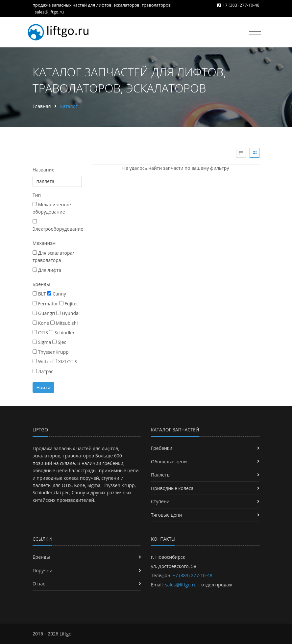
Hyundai (68, 313)
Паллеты (161, 475)
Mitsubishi (64, 323)
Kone (41, 323)
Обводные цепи (169, 462)
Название (43, 170)
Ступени (160, 501)
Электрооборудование (58, 226)
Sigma (42, 342)
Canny (56, 294)
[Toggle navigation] (255, 32)
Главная (42, 106)
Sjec (59, 342)
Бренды (41, 284)
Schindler (62, 333)
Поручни (42, 570)
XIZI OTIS (65, 361)
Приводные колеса (172, 488)
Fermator (45, 304)
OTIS (40, 333)
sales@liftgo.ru (49, 12)
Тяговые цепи (166, 515)
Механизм (44, 243)
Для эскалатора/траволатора (53, 257)
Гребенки (162, 448)
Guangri (44, 313)
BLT (39, 294)
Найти (44, 387)
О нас (39, 584)
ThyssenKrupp (51, 352)
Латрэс (43, 371)
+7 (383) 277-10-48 (241, 5)
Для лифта (47, 270)
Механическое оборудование (52, 208)
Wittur (42, 361)
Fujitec (69, 304)
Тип (37, 195)
